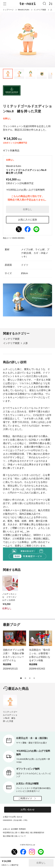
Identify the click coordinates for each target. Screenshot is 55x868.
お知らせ (6, 829)
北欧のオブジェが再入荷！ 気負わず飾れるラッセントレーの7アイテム (13, 655)
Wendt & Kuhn (24, 10)
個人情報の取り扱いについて (14, 836)
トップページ (8, 10)
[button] (21, 678)
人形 (25, 343)
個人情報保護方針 (37, 833)
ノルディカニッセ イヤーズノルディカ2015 (9, 597)
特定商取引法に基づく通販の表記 (16, 833)
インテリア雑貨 (40, 10)
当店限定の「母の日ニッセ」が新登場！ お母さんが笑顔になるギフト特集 (41, 655)
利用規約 (22, 829)
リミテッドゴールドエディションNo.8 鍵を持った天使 (10, 716)
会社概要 (14, 829)
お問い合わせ (28, 810)
